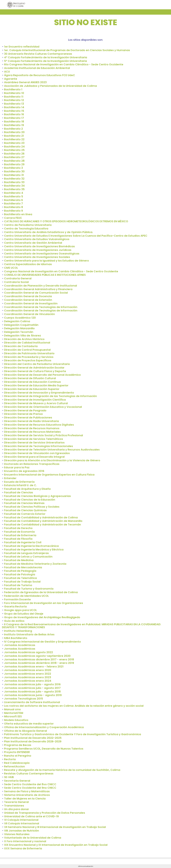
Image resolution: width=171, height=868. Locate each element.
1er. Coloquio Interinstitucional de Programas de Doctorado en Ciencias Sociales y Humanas (67, 50)
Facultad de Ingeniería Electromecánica (31, 546)
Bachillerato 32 (14, 179)
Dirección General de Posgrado (25, 410)
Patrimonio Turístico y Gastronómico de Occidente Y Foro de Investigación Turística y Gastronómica (73, 734)
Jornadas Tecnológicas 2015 (24, 699)
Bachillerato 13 (14, 104)
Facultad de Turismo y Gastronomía (29, 589)
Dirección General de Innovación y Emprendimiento (39, 393)
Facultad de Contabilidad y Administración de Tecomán (43, 524)
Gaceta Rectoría (15, 606)
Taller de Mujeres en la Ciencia (25, 799)
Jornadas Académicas (20, 645)
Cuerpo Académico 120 (20, 318)
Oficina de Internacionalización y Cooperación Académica (44, 727)
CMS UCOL (11, 268)
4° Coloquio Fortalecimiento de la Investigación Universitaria (46, 57)
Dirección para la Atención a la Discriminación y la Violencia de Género (52, 460)
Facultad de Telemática (20, 578)
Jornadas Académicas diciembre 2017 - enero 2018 (39, 659)
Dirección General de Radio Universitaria (31, 421)
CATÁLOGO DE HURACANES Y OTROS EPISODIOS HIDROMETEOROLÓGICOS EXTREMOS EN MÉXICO (66, 221)
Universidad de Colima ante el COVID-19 (31, 816)
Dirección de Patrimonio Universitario (29, 353)
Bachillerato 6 (13, 200)
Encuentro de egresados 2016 (24, 471)
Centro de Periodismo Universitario (28, 225)
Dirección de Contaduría (21, 346)
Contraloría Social (16, 282)
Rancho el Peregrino (18, 756)
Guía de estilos (14, 621)
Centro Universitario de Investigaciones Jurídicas (38, 250)
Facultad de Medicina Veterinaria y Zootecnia (35, 564)
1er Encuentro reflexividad (22, 47)
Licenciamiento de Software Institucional (32, 702)
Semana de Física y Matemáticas (27, 791)
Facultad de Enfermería (20, 535)
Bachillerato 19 (14, 125)
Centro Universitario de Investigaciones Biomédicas (39, 246)
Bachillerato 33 (14, 182)
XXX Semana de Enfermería (23, 848)
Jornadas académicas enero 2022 (28, 674)
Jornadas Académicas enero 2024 (28, 681)
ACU (7, 72)
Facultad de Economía (19, 532)
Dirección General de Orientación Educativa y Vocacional (43, 407)
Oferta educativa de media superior (29, 724)
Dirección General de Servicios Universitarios (34, 443)
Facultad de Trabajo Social (22, 582)
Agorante (11, 79)
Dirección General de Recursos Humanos (32, 428)
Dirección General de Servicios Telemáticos (34, 439)
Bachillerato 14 (14, 107)
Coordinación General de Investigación (31, 303)
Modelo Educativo (16, 720)
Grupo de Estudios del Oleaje (24, 614)
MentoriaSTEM (14, 713)
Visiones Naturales (17, 834)
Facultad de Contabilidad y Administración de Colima (41, 517)
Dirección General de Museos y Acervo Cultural (36, 403)
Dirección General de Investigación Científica (35, 400)
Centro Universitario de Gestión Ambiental (33, 243)
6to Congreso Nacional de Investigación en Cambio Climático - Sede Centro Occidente (64, 64)
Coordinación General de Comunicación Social (36, 293)
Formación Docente (17, 599)
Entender (10, 478)
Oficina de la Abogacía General (26, 731)
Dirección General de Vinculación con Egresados (37, 453)
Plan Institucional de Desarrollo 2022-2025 (33, 738)
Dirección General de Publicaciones (28, 417)
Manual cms (12, 709)
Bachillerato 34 (14, 186)
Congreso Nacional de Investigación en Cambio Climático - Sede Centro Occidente (61, 271)
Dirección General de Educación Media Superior (36, 385)
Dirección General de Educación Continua (32, 382)
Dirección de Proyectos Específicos (28, 360)
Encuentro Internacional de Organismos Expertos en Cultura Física (49, 475)
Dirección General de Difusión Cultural (30, 378)
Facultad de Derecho (18, 528)
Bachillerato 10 (14, 93)
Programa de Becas (18, 745)
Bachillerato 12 (14, 100)
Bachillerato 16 (14, 114)
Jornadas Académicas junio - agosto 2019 (33, 695)
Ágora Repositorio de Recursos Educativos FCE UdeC (40, 75)
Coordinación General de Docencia (28, 296)
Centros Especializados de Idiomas (28, 264)
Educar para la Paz (17, 467)
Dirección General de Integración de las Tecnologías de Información (50, 396)
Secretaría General (17, 781)
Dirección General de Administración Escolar (34, 368)
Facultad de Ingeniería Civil (23, 542)
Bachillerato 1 (13, 89)
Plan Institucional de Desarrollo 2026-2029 (33, 741)
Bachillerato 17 (14, 118)
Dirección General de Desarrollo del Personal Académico (42, 375)
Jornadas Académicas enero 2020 (28, 670)
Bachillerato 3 (13, 168)
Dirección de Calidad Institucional (27, 343)
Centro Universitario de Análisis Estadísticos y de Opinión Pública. (49, 232)
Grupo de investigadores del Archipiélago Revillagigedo (42, 617)
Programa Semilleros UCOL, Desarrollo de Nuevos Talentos (44, 749)
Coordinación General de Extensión (28, 300)
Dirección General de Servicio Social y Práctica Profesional (44, 435)
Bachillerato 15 (14, 111)
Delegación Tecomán (19, 332)
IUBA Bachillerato (16, 638)
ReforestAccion (14, 766)
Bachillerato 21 (14, 136)
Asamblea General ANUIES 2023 (25, 82)
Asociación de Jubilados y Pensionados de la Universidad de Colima (50, 86)
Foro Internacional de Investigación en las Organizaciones (44, 603)
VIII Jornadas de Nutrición (22, 831)
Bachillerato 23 (14, 143)
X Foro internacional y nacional (25, 841)
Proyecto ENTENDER (17, 752)
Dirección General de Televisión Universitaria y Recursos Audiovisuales (52, 450)
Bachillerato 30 (14, 171)
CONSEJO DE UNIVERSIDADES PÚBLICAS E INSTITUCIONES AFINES (45, 275)
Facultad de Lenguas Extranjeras (26, 553)
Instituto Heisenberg (18, 631)
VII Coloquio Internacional (22, 823)
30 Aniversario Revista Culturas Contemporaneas (38, 54)
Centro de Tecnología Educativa (26, 229)
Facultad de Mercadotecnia (23, 567)
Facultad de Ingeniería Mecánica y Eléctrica (34, 550)
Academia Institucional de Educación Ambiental (37, 68)
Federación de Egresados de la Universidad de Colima (41, 592)
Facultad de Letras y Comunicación (28, 557)
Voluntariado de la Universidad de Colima (33, 838)
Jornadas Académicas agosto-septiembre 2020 (37, 656)
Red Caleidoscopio (17, 763)
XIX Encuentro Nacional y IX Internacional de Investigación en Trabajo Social (56, 845)
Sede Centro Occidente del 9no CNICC (30, 788)
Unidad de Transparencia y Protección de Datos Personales (45, 813)
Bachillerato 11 (14, 97)
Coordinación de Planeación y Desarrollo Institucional (41, 286)
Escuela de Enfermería (19, 482)
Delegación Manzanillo (19, 328)
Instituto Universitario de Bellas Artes (29, 634)
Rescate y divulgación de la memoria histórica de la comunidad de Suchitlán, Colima (62, 770)
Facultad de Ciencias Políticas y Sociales (32, 507)
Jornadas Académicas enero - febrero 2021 (34, 667)
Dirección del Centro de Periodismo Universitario (37, 364)
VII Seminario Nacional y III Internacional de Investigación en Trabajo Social (55, 827)
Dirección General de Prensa (23, 414)
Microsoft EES (13, 716)
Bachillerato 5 (14, 196)
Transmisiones (14, 806)
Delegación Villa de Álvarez (23, 336)
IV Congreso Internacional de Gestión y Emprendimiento (43, 642)
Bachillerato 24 (14, 147)
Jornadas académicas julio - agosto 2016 (32, 684)
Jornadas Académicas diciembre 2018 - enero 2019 (39, 663)
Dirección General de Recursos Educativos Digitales (39, 425)
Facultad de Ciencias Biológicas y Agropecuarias (37, 496)
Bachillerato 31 (14, 175)
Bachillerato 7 (13, 203)
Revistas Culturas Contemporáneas (29, 774)
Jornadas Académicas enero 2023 (28, 677)
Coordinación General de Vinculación (29, 314)
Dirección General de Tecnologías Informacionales (39, 446)
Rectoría (10, 759)
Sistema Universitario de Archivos (27, 795)
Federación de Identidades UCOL (26, 596)
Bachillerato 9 (13, 211)
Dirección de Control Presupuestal (27, 350)
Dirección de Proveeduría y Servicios (29, 357)
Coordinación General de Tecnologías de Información (41, 307)
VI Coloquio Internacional (21, 820)
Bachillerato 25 (14, 150)
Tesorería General (16, 802)
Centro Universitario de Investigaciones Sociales (37, 257)
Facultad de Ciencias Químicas (25, 510)
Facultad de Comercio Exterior (25, 514)
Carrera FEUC (13, 218)
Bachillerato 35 (14, 189)
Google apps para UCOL (20, 610)
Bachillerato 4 (14, 193)
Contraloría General (18, 278)
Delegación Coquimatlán (21, 325)
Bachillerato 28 (14, 161)
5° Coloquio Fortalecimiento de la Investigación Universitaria (46, 61)
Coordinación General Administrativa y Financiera (38, 289)
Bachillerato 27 (14, 157)
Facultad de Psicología (20, 574)
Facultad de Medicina (19, 560)
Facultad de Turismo (18, 585)
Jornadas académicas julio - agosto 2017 (32, 688)
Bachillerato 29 (14, 164)
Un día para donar (17, 809)
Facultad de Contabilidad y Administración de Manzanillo (43, 521)
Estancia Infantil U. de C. (20, 485)
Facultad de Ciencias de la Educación (30, 500)
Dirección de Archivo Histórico (24, 339)
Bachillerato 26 (14, 154)
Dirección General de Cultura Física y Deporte (35, 371)
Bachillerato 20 (14, 132)
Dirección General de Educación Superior (32, 389)
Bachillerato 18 (14, 122)
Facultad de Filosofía (18, 539)
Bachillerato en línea (18, 214)
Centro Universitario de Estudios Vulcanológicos (37, 239)
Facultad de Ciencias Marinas (24, 503)
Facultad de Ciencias (19, 492)
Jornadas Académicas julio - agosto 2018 (32, 692)
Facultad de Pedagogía (20, 571)
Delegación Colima (17, 321)
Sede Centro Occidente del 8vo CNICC (30, 784)
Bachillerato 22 (14, 139)
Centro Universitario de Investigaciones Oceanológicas (42, 254)
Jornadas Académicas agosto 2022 (28, 652)
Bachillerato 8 (14, 207)
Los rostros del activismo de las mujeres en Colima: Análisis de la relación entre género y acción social (74, 706)
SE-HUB (9, 777)
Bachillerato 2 (13, 129)
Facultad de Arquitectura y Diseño (27, 489)
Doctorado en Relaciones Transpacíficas (32, 464)
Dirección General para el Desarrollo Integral (34, 457)
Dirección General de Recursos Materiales (32, 432)
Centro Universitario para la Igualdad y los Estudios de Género (47, 261)
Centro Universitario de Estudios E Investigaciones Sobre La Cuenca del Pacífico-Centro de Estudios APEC (76, 236)
